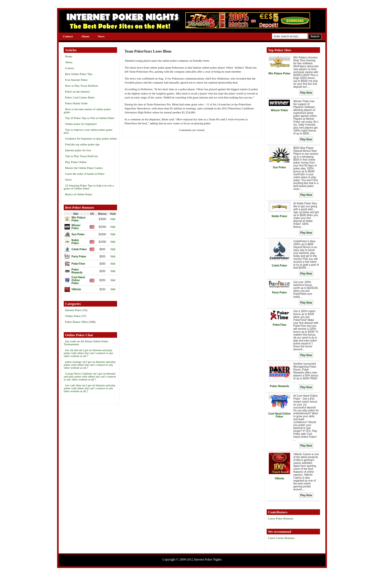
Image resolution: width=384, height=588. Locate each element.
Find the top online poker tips (82, 144)
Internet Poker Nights (208, 559)
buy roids (71, 341)
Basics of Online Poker (79, 194)
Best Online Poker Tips (79, 74)
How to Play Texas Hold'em (81, 86)
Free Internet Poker (76, 80)
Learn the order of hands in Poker (85, 174)
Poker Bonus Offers (77, 322)
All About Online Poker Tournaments (86, 343)
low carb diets (73, 385)
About (85, 36)
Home (69, 56)
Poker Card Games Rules (80, 97)
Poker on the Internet (77, 92)
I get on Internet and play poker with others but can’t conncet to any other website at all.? (88, 353)
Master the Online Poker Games (84, 168)
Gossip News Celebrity (79, 374)
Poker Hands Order (76, 103)
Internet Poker (73, 310)
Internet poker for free (78, 150)
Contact (68, 36)
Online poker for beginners (81, 124)
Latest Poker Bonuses (281, 518)
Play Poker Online (76, 162)
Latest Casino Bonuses (281, 538)
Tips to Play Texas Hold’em (81, 156)
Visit (113, 219)
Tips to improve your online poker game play (88, 131)
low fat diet (72, 350)
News (101, 36)
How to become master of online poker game (87, 111)
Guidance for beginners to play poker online (91, 138)
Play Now (306, 93)
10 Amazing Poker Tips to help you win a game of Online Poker (89, 187)
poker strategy (73, 362)
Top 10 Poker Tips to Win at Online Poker (90, 118)
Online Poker (73, 316)
